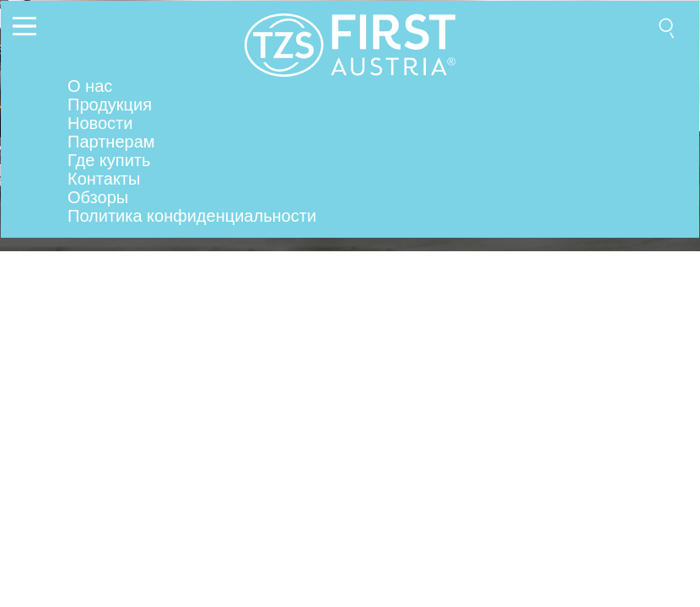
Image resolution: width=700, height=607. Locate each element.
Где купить (109, 160)
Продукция (110, 105)
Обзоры (98, 197)
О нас (90, 86)
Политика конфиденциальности (192, 216)
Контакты (104, 179)
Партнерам (111, 142)
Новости (100, 123)
